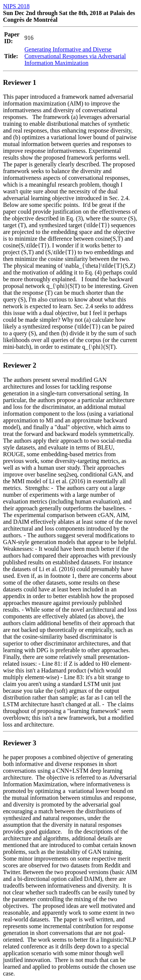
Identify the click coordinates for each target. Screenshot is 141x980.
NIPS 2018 (16, 6)
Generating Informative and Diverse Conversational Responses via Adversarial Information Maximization (75, 56)
